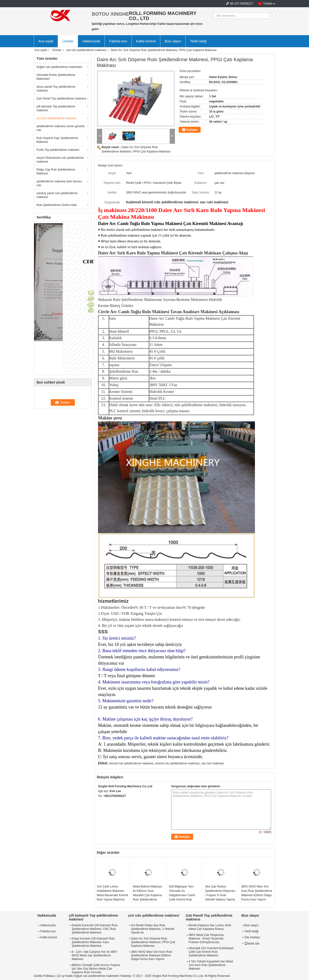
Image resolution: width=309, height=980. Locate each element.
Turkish (268, 4)
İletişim (192, 130)
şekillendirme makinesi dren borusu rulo (59, 183)
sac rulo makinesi (213, 763)
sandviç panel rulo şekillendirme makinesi (57, 195)
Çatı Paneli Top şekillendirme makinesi (61, 99)
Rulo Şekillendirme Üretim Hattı (57, 205)
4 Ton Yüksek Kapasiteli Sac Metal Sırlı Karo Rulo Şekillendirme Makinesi (211, 965)
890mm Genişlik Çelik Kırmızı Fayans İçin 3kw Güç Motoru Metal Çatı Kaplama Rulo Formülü (96, 969)
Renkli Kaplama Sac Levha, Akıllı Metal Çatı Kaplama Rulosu (210, 927)
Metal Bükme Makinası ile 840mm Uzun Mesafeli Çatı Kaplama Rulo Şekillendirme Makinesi (147, 895)
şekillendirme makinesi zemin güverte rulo (60, 128)
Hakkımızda (91, 41)
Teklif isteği (198, 41)
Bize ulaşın (173, 41)
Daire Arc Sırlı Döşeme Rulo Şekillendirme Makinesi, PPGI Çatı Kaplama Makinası (153, 942)
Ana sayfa (46, 41)
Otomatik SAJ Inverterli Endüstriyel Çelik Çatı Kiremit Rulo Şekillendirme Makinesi (211, 952)
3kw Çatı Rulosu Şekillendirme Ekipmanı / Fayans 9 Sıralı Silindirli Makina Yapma (220, 893)
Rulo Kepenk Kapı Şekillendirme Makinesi (57, 140)
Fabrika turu (118, 41)
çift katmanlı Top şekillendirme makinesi (56, 108)
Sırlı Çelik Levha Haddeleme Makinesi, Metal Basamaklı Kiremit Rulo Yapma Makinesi (112, 893)
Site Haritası (252, 937)
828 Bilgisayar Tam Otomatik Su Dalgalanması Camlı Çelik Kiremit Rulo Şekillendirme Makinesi (184, 895)
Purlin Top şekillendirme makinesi (58, 150)
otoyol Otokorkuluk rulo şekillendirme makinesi (60, 160)
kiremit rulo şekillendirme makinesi (131, 763)
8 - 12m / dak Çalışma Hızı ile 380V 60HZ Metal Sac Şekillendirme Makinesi (95, 955)
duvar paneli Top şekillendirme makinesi (56, 89)
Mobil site (252, 944)
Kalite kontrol (146, 41)
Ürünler (68, 41)
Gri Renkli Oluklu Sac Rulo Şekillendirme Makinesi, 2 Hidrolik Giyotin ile (152, 929)
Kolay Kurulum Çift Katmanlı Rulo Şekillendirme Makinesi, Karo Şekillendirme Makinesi (93, 942)
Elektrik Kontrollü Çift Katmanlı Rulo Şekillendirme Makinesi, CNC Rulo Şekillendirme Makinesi (95, 929)
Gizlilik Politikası (44, 976)
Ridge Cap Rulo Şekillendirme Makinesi (56, 172)
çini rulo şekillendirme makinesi (86, 50)
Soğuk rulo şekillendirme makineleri (59, 67)
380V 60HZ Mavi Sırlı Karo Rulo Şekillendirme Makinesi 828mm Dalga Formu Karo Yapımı (257, 893)
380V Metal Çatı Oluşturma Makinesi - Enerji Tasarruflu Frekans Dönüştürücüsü (206, 939)
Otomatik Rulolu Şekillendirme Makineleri (56, 77)
